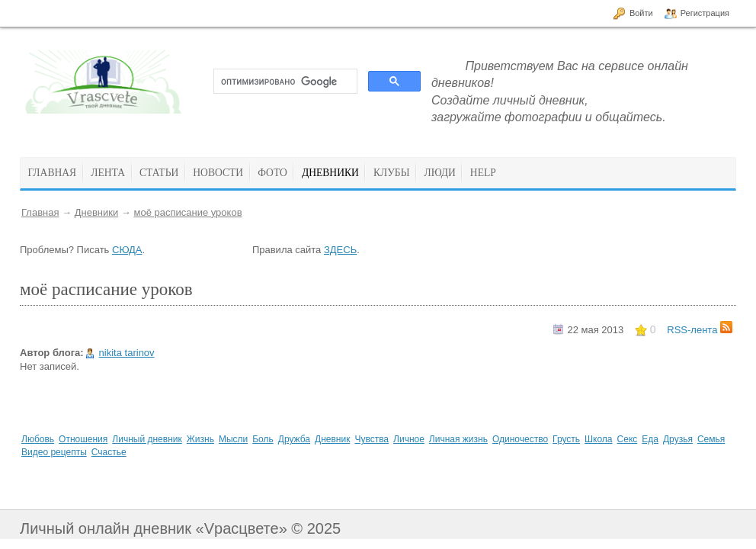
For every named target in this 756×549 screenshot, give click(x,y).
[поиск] (284, 82)
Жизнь (200, 439)
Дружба (294, 439)
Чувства (372, 439)
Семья (711, 439)
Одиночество (520, 439)
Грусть (566, 439)
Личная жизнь (458, 439)
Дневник (332, 439)
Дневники (97, 212)
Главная (40, 212)
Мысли (233, 439)
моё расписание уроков (187, 212)
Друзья (678, 439)
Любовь (38, 439)
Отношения (83, 439)
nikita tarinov (127, 353)
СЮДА (127, 250)
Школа (598, 439)
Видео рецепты (54, 452)
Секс (628, 439)
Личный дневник (147, 439)
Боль (263, 439)
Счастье (109, 452)
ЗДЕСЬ (340, 250)
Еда (650, 439)
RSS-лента (700, 330)
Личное (409, 439)
